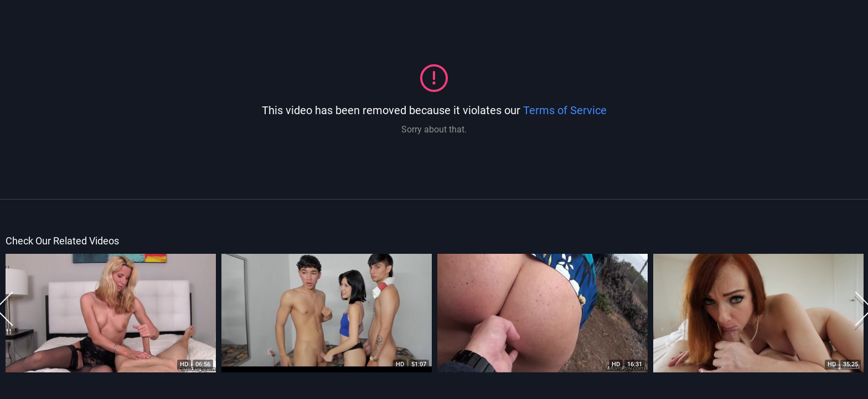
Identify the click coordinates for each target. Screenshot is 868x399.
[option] (111, 313)
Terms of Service (565, 110)
